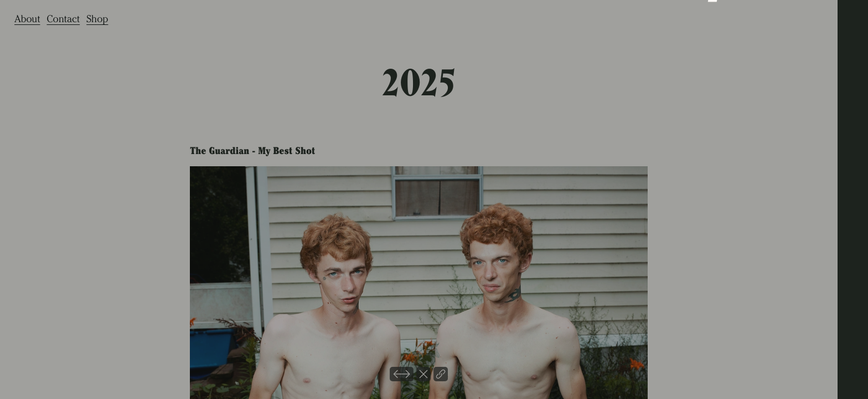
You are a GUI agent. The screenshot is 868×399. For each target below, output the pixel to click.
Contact (63, 19)
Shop (97, 19)
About (27, 19)
